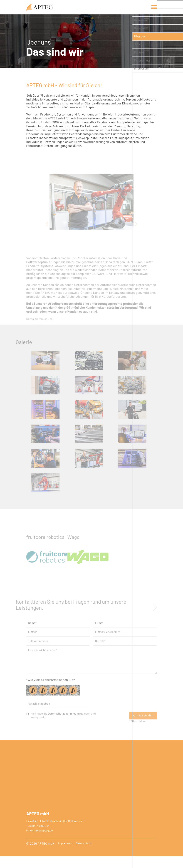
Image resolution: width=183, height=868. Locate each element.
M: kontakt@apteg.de (40, 843)
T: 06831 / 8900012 (38, 838)
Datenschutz (84, 856)
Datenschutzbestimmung (64, 739)
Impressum (65, 856)
